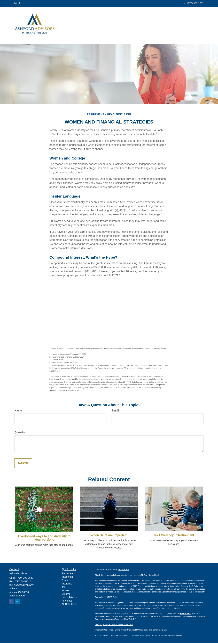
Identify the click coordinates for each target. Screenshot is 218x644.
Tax (64, 588)
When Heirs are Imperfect (109, 537)
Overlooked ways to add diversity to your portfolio (44, 539)
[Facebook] (20, 3)
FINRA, (183, 615)
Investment (68, 578)
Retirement (68, 575)
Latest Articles (69, 599)
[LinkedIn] (15, 3)
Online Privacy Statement (125, 631)
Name (18, 412)
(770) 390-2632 (194, 3)
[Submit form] (23, 464)
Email (115, 412)
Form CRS (124, 571)
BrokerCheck (154, 576)
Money (65, 592)
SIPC (189, 615)
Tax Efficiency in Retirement (174, 537)
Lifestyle (66, 595)
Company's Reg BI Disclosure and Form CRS (114, 626)
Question (20, 434)
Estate (65, 582)
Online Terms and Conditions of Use (152, 631)
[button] (85, 19)
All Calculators (69, 605)
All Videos (67, 602)
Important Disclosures (104, 631)
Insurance (67, 585)
